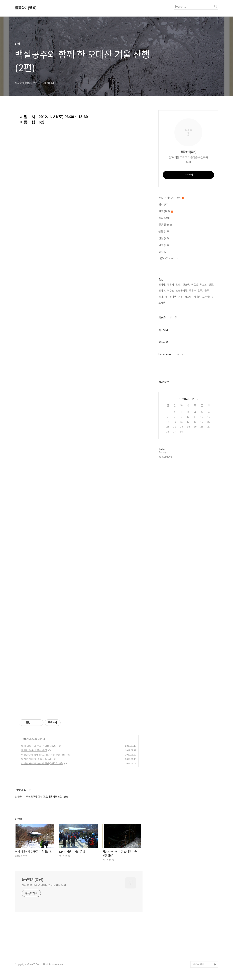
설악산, (173, 297)
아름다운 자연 (169, 259)
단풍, (211, 285)
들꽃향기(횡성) (26, 8)
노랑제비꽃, (208, 297)
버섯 (164, 245)
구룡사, (193, 291)
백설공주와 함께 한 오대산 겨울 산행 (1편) (44, 755)
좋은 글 (165, 225)
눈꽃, (181, 297)
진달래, (171, 285)
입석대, (162, 291)
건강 (164, 238)
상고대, (188, 297)
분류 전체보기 (171, 198)
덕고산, (204, 285)
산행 (24, 739)
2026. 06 (188, 399)
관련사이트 (198, 964)
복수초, (171, 291)
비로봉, (195, 285)
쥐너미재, (163, 297)
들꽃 (164, 218)
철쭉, (200, 291)
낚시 (163, 252)
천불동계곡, (182, 291)
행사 (163, 205)
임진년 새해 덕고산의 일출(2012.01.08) (42, 763)
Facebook (165, 354)
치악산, (197, 297)
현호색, (186, 285)
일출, (178, 285)
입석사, (162, 285)
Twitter (180, 354)
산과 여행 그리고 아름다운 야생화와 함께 (44, 885)
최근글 (162, 318)
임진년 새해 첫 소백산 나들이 (37, 759)
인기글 (173, 318)
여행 (166, 211)
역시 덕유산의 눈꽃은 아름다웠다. (39, 746)
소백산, (162, 303)
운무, (207, 291)
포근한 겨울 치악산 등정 (34, 750)
